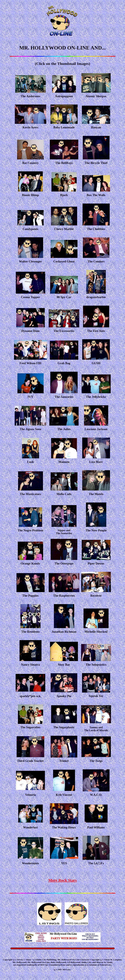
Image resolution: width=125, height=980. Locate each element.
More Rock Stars (62, 880)
